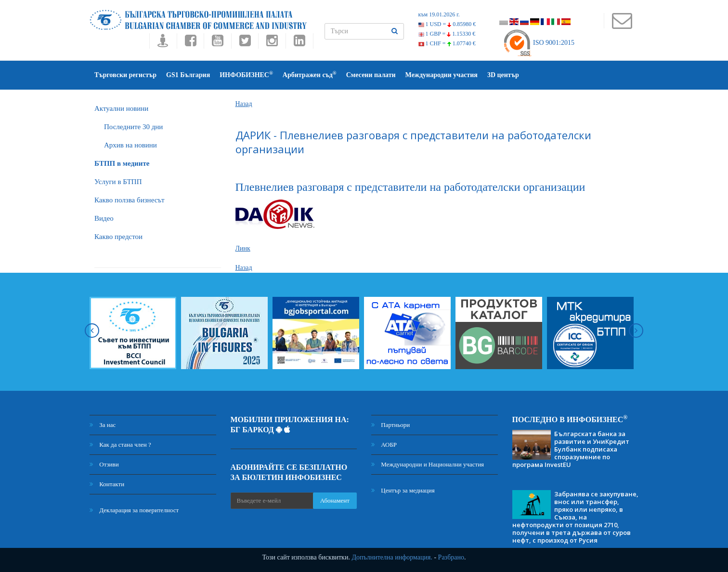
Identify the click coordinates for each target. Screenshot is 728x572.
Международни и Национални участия (428, 464)
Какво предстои (118, 237)
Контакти (107, 484)
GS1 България (188, 75)
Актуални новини (121, 108)
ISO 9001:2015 (539, 43)
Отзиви (104, 464)
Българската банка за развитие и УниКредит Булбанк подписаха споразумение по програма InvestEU (571, 449)
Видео (104, 218)
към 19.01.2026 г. (439, 14)
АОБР (384, 445)
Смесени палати (371, 75)
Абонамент (335, 500)
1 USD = (447, 24)
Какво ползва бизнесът (130, 200)
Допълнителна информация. (392, 557)
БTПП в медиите (122, 163)
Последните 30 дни (133, 127)
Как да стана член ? (120, 445)
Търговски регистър (125, 75)
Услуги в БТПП (118, 182)
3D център (503, 75)
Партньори (390, 425)
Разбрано (451, 557)
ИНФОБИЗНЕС (246, 74)
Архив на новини (130, 145)
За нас (103, 425)
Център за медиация (403, 490)
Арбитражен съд (310, 74)
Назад (244, 104)
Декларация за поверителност (134, 510)
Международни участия (442, 75)
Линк (243, 248)
